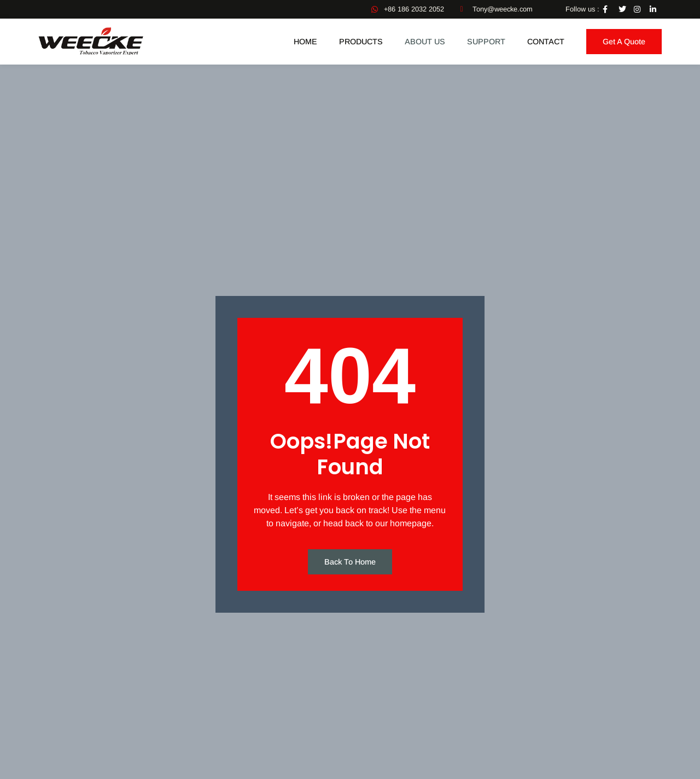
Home (305, 42)
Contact (546, 42)
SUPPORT (486, 42)
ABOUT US (425, 42)
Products (361, 42)
